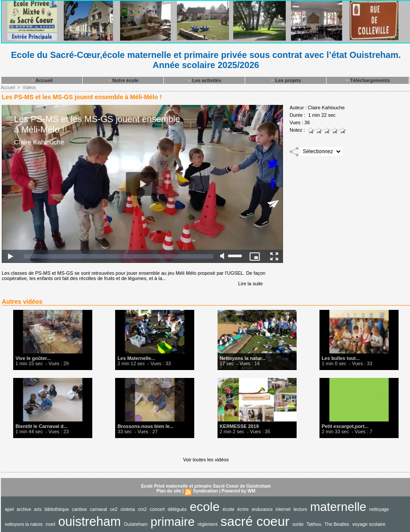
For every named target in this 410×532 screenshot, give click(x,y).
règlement (208, 524)
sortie (298, 524)
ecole (205, 507)
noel (51, 524)
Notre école (123, 80)
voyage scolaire (369, 524)
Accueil (42, 80)
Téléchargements (368, 80)
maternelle (338, 507)
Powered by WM (238, 491)
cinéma (128, 509)
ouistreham (90, 521)
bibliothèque (57, 509)
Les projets (286, 80)
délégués (177, 509)
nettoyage (379, 509)
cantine (80, 509)
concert (157, 509)
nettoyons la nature (24, 524)
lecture (300, 509)
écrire (243, 509)
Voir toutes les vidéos (206, 460)
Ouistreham (136, 524)
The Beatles (337, 524)
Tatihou (314, 524)
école (229, 509)
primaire (172, 522)
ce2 (114, 509)
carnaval (99, 509)
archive (24, 509)
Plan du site (169, 491)
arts (38, 509)
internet (283, 509)
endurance (262, 509)
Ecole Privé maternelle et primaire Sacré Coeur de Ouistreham (206, 486)
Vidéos (29, 88)
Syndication (205, 491)
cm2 (142, 509)
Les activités (204, 80)
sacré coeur (255, 521)
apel (9, 509)
